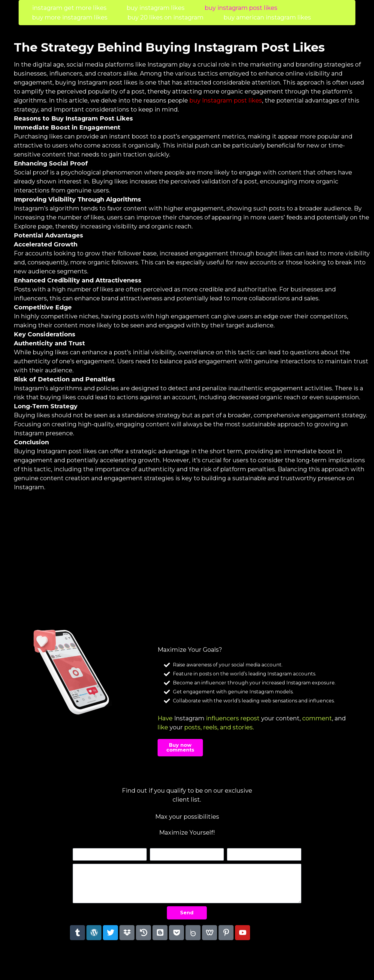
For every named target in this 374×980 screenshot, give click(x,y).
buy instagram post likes (241, 8)
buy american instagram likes (267, 17)
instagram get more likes (69, 8)
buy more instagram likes (70, 17)
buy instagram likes (156, 8)
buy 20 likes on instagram (166, 17)
